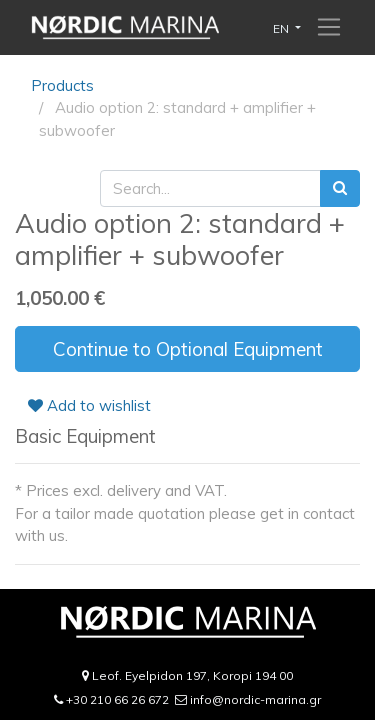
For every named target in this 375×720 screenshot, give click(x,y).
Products (62, 85)
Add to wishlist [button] (89, 405)
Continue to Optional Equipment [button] (188, 349)
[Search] (340, 188)
